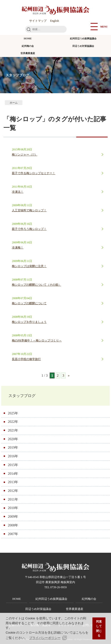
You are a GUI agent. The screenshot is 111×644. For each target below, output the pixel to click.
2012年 (13, 491)
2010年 (13, 508)
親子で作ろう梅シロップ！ (29, 229)
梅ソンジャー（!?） (24, 155)
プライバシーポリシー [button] (45, 638)
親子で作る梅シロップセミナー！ (34, 173)
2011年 (13, 499)
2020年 (13, 439)
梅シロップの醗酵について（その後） (36, 285)
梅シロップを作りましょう (29, 322)
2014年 (13, 474)
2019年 (13, 447)
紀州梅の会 (28, 46)
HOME (28, 39)
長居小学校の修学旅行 (26, 359)
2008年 (13, 525)
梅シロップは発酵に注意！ (29, 266)
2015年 (13, 465)
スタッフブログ (22, 396)
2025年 (13, 413)
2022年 (13, 422)
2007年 (13, 534)
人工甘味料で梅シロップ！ (29, 210)
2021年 (13, 430)
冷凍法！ (18, 192)
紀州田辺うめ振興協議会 (83, 39)
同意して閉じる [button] (99, 629)
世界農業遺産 (28, 53)
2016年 (13, 456)
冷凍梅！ (18, 248)
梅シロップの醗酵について (29, 303)
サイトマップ (38, 21)
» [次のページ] (69, 375)
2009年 (13, 517)
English (55, 21)
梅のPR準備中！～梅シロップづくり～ (37, 340)
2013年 (13, 482)
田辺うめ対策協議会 (83, 46)
